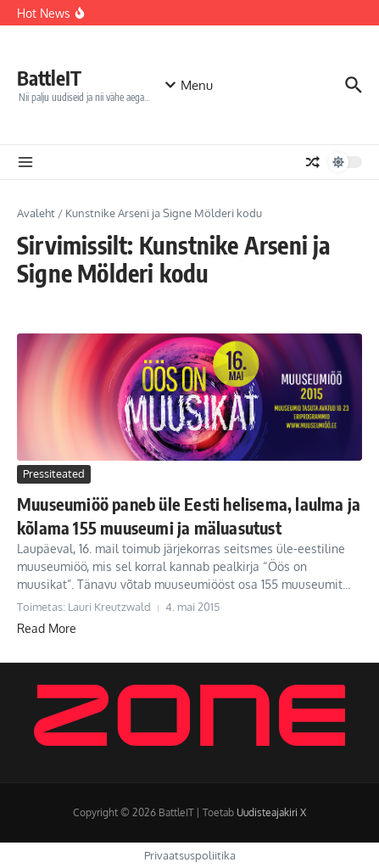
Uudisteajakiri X (271, 812)
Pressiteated (54, 473)
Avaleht (36, 213)
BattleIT (49, 78)
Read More (47, 628)
